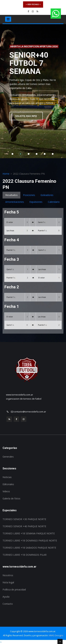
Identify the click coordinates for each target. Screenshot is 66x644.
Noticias (7, 477)
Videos (6, 491)
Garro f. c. (42, 222)
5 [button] (45, 155)
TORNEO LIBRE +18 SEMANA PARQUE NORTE (29, 533)
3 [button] (29, 155)
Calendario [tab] (54, 202)
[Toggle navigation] (8, 19)
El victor (10, 222)
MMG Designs (56, 635)
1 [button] (13, 155)
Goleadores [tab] (47, 195)
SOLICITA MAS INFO (26, 116)
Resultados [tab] (11, 195)
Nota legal (8, 582)
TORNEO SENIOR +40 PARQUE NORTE (24, 526)
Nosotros (8, 575)
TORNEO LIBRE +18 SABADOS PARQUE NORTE (29, 548)
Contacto (8, 604)
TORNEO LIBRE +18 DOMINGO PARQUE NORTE (30, 541)
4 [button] (37, 155)
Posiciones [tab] (29, 195)
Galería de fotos (11, 498)
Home (6, 174)
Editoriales (8, 484)
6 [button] (54, 155)
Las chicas (10, 231)
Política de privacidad (14, 589)
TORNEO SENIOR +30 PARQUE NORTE (24, 519)
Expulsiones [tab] (36, 202)
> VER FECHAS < (33, 4)
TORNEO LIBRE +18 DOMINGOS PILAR (25, 555)
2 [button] (21, 155)
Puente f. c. (42, 231)
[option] (33, 91)
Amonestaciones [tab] (15, 202)
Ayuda (6, 597)
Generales (8, 457)
